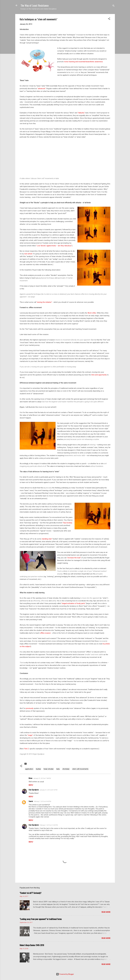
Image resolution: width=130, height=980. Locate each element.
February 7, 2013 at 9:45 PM (42, 801)
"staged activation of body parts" (73, 603)
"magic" (30, 735)
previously (30, 708)
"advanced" (41, 89)
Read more (106, 912)
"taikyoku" (81, 113)
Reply (31, 785)
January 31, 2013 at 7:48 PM (42, 778)
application (29, 769)
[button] (109, 19)
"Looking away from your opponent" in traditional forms (41, 919)
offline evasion (45, 633)
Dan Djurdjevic (34, 790)
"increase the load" (74, 558)
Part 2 (26, 749)
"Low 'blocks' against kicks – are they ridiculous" (54, 246)
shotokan (66, 769)
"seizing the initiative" (44, 302)
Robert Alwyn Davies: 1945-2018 (32, 945)
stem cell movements (80, 769)
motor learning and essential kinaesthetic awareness (83, 62)
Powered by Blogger (65, 974)
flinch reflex (92, 313)
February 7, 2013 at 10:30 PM (49, 825)
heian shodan (49, 769)
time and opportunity (99, 375)
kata (58, 769)
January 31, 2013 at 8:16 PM (49, 790)
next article (28, 254)
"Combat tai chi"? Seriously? (31, 893)
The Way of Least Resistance (35, 5)
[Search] (114, 6)
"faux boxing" (67, 523)
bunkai (38, 769)
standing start (47, 539)
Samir (31, 801)
